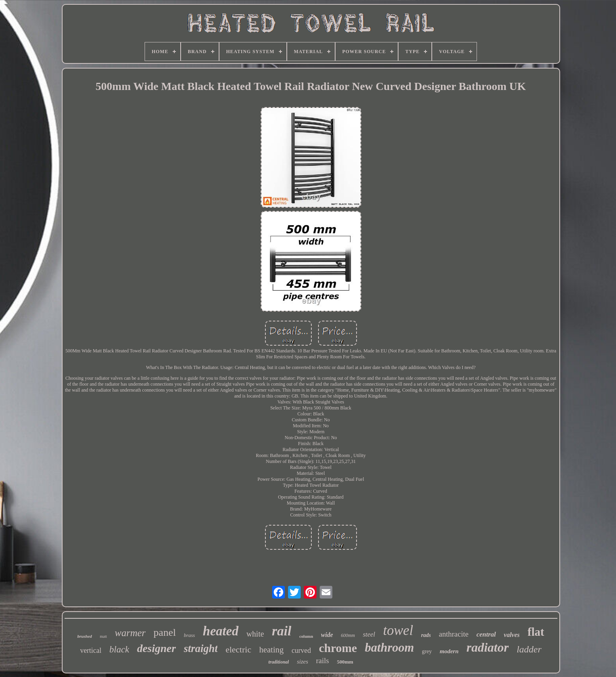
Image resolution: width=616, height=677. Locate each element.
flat (536, 632)
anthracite (454, 634)
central (486, 634)
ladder (529, 649)
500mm (345, 662)
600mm (348, 635)
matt (103, 636)
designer (156, 648)
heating (271, 650)
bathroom (389, 647)
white (255, 634)
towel (398, 630)
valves (512, 635)
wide (327, 635)
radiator (488, 647)
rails (323, 661)
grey (427, 651)
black (119, 649)
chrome (338, 648)
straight (201, 648)
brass (189, 635)
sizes (302, 662)
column (306, 636)
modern (449, 651)
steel (369, 634)
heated (221, 631)
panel (165, 632)
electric (238, 649)
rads (426, 635)
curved (301, 650)
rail (281, 631)
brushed (85, 636)
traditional (278, 662)
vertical (91, 650)
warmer (130, 633)
